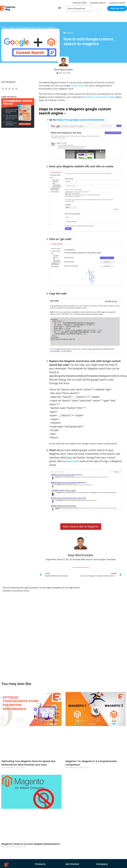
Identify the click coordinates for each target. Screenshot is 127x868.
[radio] (3, 89)
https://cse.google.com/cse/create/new (80, 120)
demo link (73, 461)
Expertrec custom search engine (100, 97)
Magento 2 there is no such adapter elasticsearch (31, 844)
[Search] (90, 8)
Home (4, 27)
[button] (59, 8)
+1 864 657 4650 (79, 3)
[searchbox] (77, 8)
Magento (70, 33)
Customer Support (117, 3)
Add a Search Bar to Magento (81, 526)
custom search (78, 86)
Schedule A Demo (98, 3)
